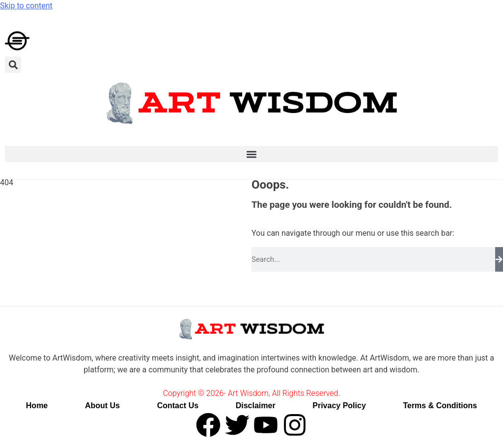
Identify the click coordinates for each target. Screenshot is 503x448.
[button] (13, 65)
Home (37, 406)
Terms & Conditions (440, 406)
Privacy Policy (339, 406)
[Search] (499, 259)
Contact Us (178, 406)
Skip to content (26, 6)
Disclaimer (256, 406)
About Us (102, 406)
